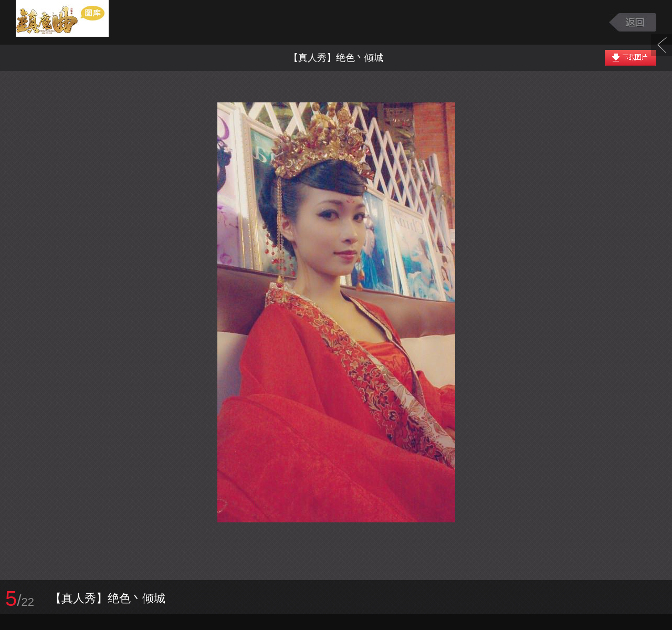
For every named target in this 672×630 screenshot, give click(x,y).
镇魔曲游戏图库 (75, 22)
